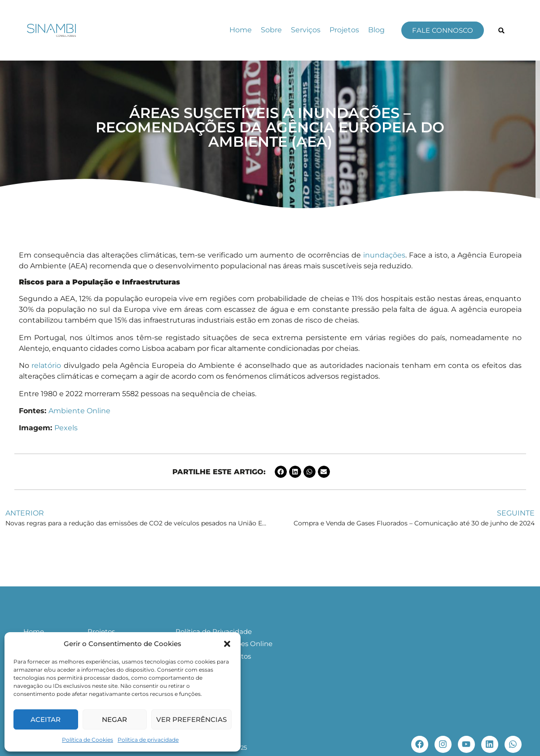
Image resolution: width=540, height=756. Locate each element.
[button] (227, 644)
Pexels (66, 428)
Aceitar (46, 719)
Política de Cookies (88, 740)
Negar (114, 719)
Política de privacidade (148, 740)
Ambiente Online (79, 411)
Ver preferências (191, 719)
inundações (384, 255)
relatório (46, 365)
